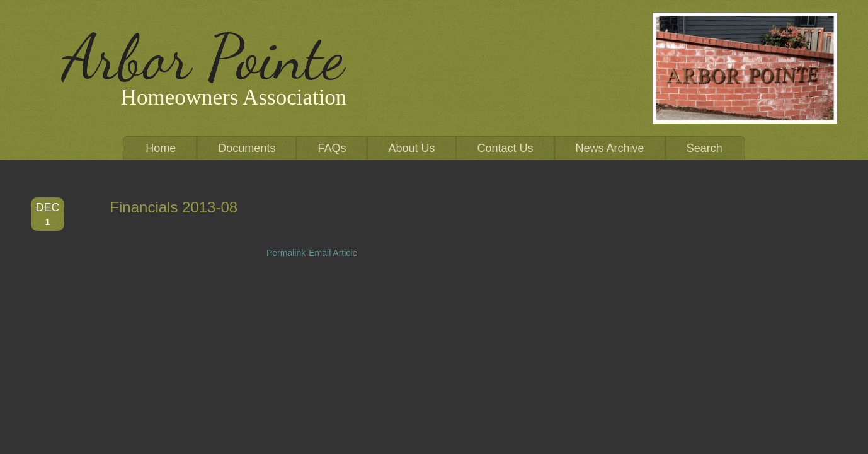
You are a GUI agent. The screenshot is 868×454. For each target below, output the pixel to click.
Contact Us (505, 148)
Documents (247, 148)
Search (705, 148)
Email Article (333, 253)
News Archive (610, 148)
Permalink (286, 253)
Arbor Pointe (203, 57)
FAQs (332, 148)
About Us (411, 148)
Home (161, 148)
